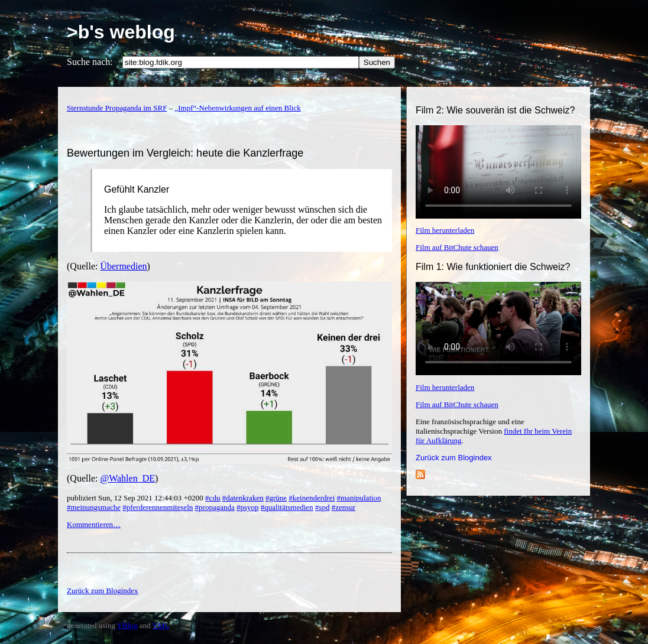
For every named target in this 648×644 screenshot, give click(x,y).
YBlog (127, 625)
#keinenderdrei (312, 498)
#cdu (213, 498)
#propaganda (215, 507)
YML (161, 625)
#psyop (248, 507)
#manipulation (359, 498)
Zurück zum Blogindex (454, 458)
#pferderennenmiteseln (158, 507)
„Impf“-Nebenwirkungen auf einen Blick (237, 108)
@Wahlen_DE (127, 478)
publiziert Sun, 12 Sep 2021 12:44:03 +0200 (136, 498)
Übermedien (123, 266)
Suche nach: (90, 62)
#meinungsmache (94, 507)
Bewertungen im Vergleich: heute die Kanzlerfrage (185, 153)
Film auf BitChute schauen (457, 247)
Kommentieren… (94, 524)
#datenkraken (243, 498)
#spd (323, 507)
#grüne (276, 498)
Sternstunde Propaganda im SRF (117, 108)
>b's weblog (121, 32)
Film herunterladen (445, 230)
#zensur (344, 507)
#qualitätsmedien (287, 507)
